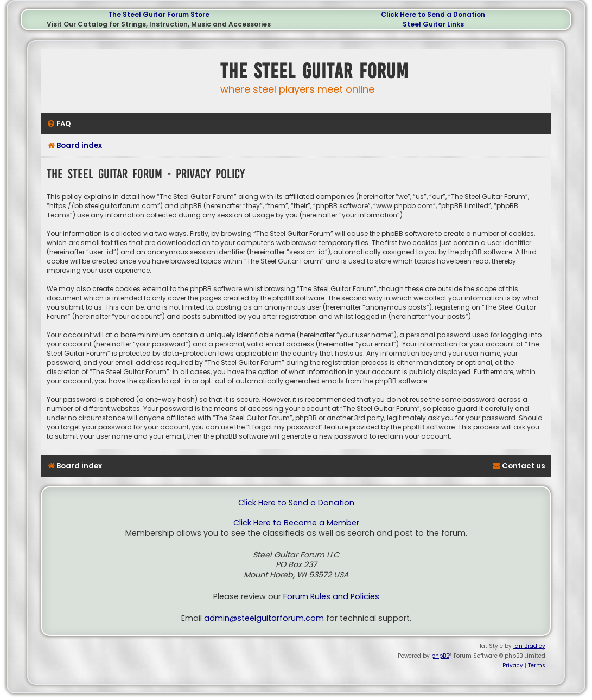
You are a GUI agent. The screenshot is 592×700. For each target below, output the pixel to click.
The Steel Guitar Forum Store (159, 14)
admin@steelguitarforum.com (264, 618)
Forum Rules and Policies (331, 597)
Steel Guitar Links (433, 24)
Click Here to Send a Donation (433, 14)
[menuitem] (59, 124)
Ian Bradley (529, 646)
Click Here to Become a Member (296, 523)
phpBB (440, 656)
